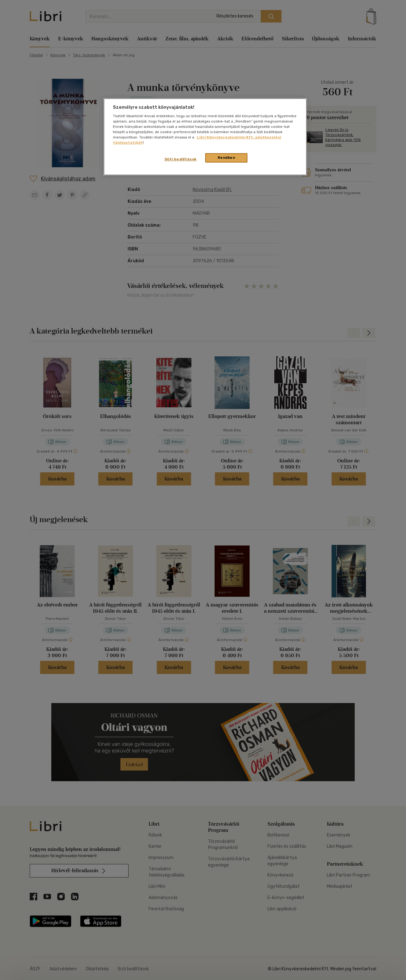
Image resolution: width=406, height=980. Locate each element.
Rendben (226, 158)
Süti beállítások (181, 159)
